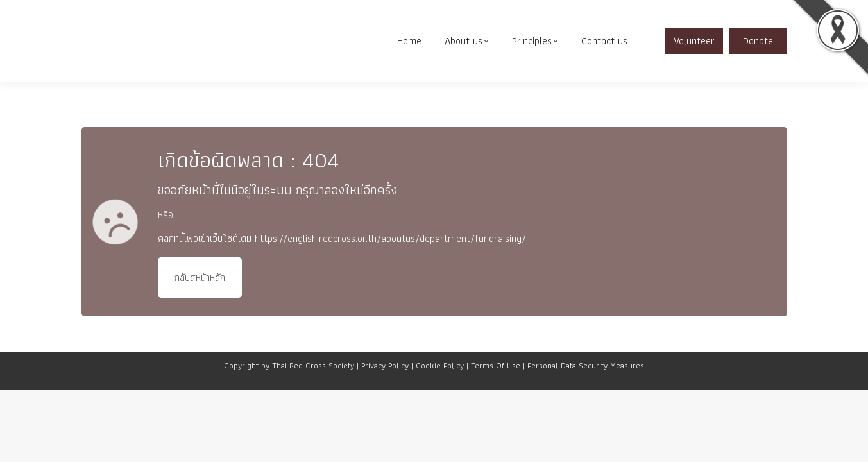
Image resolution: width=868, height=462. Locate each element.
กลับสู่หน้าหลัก (200, 297)
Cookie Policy (440, 385)
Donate (758, 61)
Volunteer (694, 61)
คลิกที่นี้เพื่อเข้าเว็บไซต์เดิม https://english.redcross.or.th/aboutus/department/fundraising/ (342, 258)
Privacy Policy (385, 385)
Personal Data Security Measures (586, 385)
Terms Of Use (496, 385)
